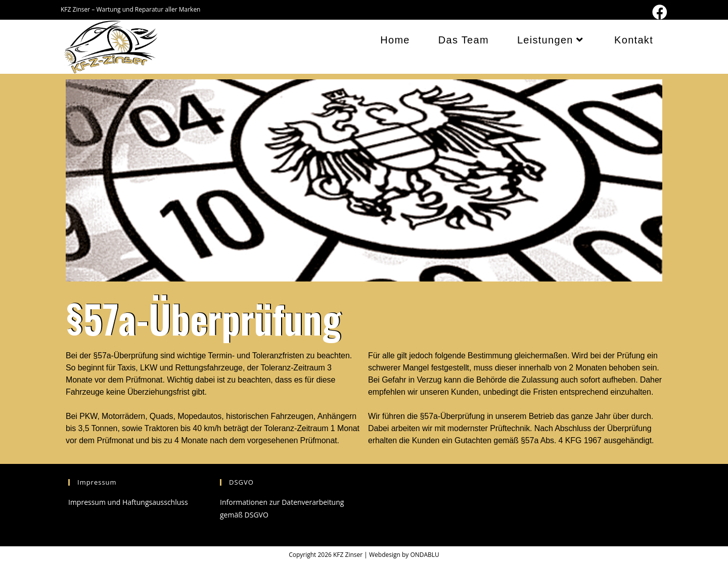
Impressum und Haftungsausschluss (128, 502)
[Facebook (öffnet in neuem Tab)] (658, 12)
